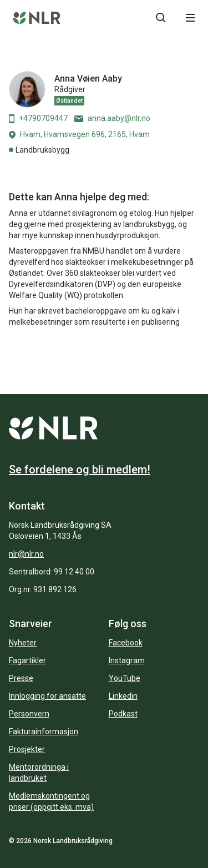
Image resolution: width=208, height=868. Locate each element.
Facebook (126, 643)
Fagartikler (27, 660)
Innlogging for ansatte (47, 696)
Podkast (123, 714)
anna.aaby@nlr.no (112, 118)
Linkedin (123, 696)
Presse (21, 678)
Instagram (127, 660)
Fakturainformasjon (44, 731)
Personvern (29, 714)
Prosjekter (27, 749)
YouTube (125, 678)
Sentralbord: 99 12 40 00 (52, 572)
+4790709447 (38, 118)
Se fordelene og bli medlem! (80, 470)
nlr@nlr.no (26, 554)
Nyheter (23, 643)
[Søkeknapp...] (161, 18)
